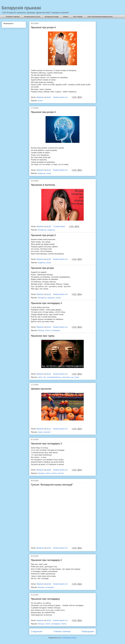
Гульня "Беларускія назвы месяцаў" (52, 485)
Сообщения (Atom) (69, 638)
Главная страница (62, 631)
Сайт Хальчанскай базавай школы (100, 17)
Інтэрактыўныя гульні (32, 17)
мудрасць (42, 173)
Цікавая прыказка (41, 389)
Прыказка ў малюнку (43, 185)
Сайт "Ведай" (78, 17)
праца (40, 432)
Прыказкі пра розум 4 (43, 27)
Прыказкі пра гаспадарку (45, 599)
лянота (54, 473)
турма (77, 377)
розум (40, 101)
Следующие (37, 631)
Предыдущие (88, 631)
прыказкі (47, 432)
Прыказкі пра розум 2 (43, 235)
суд (72, 377)
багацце (41, 330)
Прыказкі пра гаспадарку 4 (46, 303)
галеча (48, 330)
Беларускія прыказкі (21, 8)
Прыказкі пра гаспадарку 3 (46, 444)
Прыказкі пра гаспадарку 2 (46, 560)
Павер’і (66, 17)
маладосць (42, 230)
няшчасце (66, 377)
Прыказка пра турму (43, 336)
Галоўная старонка (13, 17)
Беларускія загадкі (52, 17)
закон (40, 377)
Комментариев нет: (61, 97)
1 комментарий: (59, 226)
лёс (45, 377)
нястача (61, 473)
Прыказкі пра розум (42, 268)
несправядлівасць (54, 377)
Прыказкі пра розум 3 (43, 112)
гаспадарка (56, 330)
